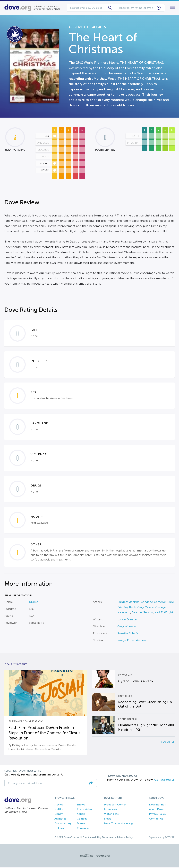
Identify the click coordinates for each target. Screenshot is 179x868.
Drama (34, 603)
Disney (59, 815)
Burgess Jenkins (128, 603)
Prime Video (84, 810)
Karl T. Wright (164, 613)
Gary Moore (146, 608)
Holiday (59, 829)
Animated (60, 819)
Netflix (59, 810)
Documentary (63, 824)
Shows (81, 805)
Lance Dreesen (128, 620)
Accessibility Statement (101, 838)
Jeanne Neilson (142, 613)
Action (81, 815)
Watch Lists (111, 815)
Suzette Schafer (128, 634)
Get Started (164, 780)
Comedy (82, 819)
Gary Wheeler (127, 627)
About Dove (156, 810)
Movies (59, 805)
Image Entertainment (132, 641)
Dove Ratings (157, 805)
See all (168, 742)
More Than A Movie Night (120, 824)
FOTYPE (170, 838)
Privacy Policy (158, 815)
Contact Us (156, 819)
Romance (83, 829)
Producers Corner (115, 805)
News (108, 819)
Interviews (111, 810)
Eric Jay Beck (127, 608)
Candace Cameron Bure (157, 603)
